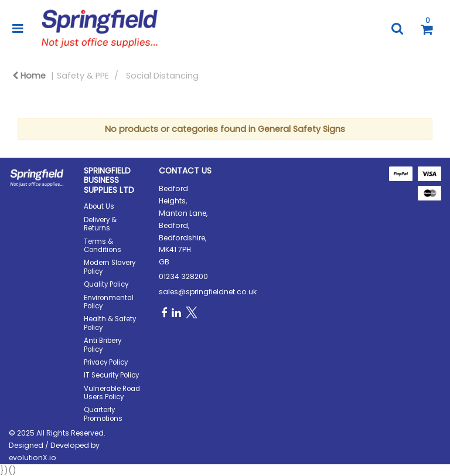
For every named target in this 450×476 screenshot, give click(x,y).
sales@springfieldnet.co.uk (208, 292)
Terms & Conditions (103, 246)
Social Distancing (162, 76)
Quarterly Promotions (103, 414)
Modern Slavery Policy (110, 267)
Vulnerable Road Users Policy (112, 393)
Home (29, 76)
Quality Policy (106, 284)
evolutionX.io (33, 458)
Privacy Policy (106, 362)
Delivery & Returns (100, 224)
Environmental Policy (109, 302)
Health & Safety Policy (110, 323)
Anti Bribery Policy (103, 345)
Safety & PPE (83, 76)
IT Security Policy (111, 375)
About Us (99, 206)
